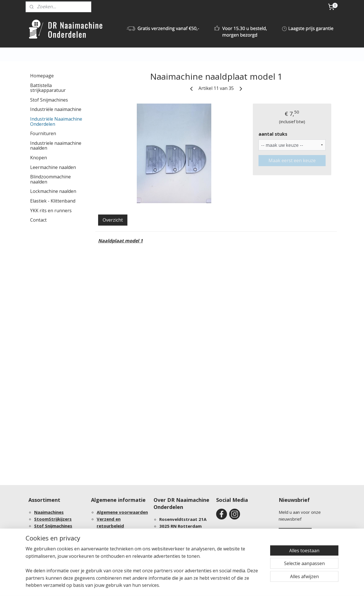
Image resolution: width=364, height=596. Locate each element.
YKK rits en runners (51, 211)
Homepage (42, 76)
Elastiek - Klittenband (53, 201)
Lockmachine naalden (53, 191)
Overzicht (113, 220)
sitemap (172, 586)
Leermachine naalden (53, 167)
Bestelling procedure (119, 533)
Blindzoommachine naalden (50, 179)
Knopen (39, 158)
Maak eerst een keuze (292, 160)
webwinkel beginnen (206, 586)
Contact (38, 220)
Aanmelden (295, 533)
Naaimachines (49, 512)
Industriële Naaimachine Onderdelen (56, 121)
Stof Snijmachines (49, 100)
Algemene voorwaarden (122, 512)
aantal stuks (273, 134)
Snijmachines (59, 526)
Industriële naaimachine (56, 109)
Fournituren (43, 133)
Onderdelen (75, 533)
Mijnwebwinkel (256, 586)
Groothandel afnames (58, 546)
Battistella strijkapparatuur (48, 88)
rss (184, 586)
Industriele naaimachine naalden (56, 146)
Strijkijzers (60, 519)
